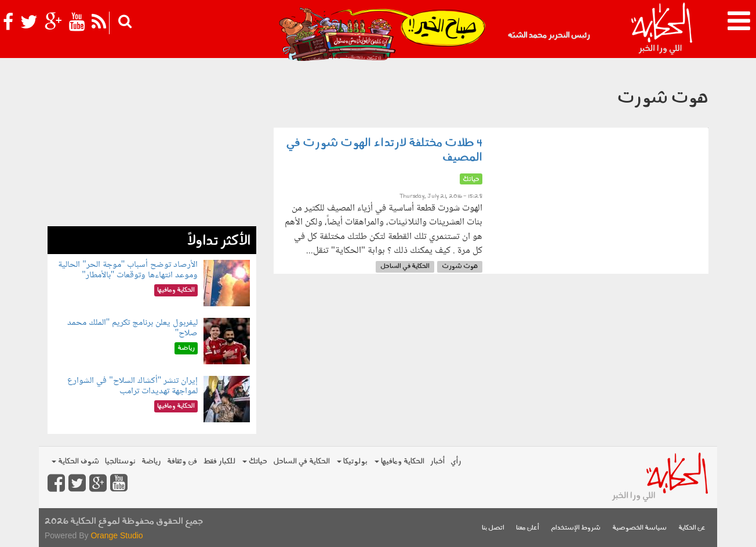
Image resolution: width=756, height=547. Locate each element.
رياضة (151, 461)
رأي (456, 461)
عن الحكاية (692, 528)
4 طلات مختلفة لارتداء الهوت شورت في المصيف (384, 151)
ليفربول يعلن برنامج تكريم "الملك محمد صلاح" (133, 328)
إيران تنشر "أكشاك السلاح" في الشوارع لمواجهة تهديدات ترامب (132, 386)
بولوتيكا (352, 461)
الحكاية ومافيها (399, 461)
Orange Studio (117, 535)
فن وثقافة (182, 461)
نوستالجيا (120, 461)
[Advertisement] (152, 145)
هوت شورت (460, 267)
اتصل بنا (493, 528)
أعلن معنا (528, 528)
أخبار (437, 461)
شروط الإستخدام (576, 528)
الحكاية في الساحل (405, 267)
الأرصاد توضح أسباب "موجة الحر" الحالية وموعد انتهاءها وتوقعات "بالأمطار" (128, 270)
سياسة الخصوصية (639, 528)
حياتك (255, 461)
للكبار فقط (219, 461)
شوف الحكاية (75, 461)
